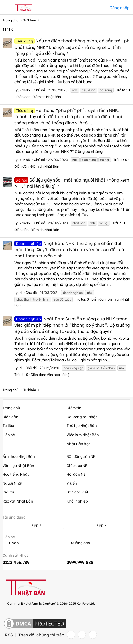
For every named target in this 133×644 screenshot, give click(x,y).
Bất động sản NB (81, 456)
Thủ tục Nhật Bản (82, 425)
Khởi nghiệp (77, 501)
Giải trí (8, 492)
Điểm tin (74, 407)
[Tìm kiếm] (102, 7)
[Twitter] (82, 635)
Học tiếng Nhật (16, 474)
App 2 (99, 525)
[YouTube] (93, 635)
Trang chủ (11, 407)
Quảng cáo (78, 543)
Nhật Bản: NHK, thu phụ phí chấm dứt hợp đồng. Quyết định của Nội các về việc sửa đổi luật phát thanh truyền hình (70, 249)
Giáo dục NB (77, 465)
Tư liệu (8, 425)
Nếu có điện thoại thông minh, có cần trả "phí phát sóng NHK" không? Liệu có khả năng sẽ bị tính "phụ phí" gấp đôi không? (72, 47)
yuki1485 (23, 90)
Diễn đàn (10, 417)
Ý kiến (72, 483)
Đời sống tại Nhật (82, 417)
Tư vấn (11, 543)
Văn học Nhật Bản (18, 465)
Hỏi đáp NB (76, 474)
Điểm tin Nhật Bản (47, 96)
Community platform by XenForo (51, 603)
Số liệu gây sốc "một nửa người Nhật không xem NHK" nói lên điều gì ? (72, 183)
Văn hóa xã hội (58, 374)
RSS (9, 635)
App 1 (33, 525)
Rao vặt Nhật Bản (18, 501)
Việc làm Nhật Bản (83, 434)
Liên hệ (9, 434)
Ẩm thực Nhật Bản (19, 456)
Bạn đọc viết (77, 492)
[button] (7, 8)
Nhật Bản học (79, 443)
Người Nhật (13, 483)
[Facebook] (71, 635)
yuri (19, 292)
